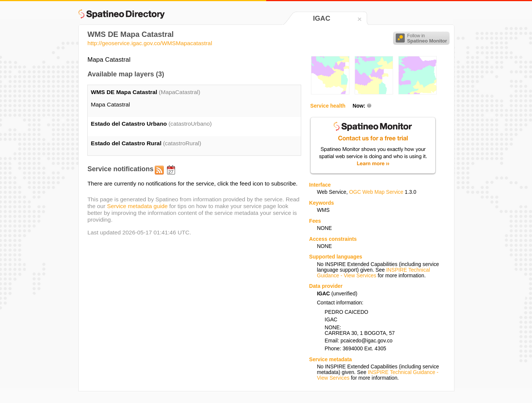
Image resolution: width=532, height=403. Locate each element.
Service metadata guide (137, 206)
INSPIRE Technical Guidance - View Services (373, 273)
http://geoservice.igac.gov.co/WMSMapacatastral (150, 43)
